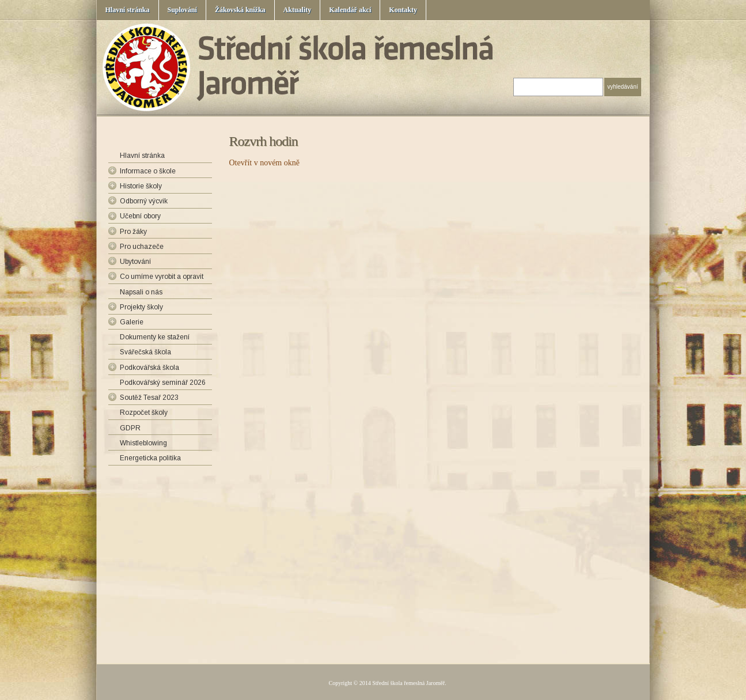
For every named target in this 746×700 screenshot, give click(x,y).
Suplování (182, 10)
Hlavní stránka (128, 10)
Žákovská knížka (240, 10)
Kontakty (403, 10)
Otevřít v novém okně (264, 163)
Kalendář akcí (350, 10)
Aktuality (298, 10)
